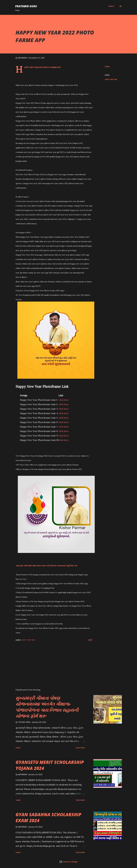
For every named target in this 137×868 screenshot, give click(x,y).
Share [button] (107, 67)
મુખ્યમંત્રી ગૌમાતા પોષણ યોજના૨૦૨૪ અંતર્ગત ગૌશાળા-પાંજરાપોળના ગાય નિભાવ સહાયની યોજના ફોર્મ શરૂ (47, 707)
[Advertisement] (53, 661)
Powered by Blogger (69, 862)
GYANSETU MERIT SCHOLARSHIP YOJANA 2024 (50, 765)
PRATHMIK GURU (26, 6)
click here (64, 400)
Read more (80, 748)
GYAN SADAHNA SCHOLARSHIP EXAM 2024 (48, 817)
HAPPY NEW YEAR (111, 79)
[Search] (111, 6)
